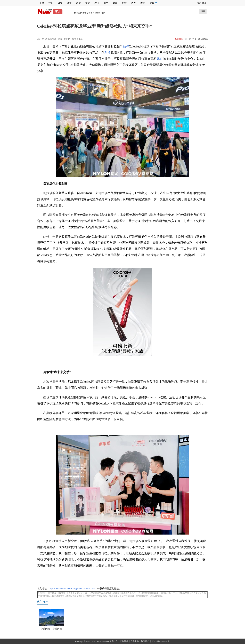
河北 (103, 13)
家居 (143, 3)
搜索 (203, 11)
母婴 (60, 3)
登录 (199, 3)
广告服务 (124, 641)
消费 (78, 3)
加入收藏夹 (203, 39)
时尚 (115, 3)
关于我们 (113, 641)
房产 (134, 3)
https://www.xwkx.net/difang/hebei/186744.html (72, 589)
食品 (88, 3)
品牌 (126, 46)
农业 (97, 3)
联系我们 (145, 641)
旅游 (124, 3)
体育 (69, 3)
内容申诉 (135, 641)
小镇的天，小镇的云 (51, 629)
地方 (97, 13)
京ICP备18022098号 (161, 641)
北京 (160, 59)
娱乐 (51, 3)
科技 (108, 53)
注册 (204, 3)
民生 (106, 3)
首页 (42, 3)
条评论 (179, 39)
